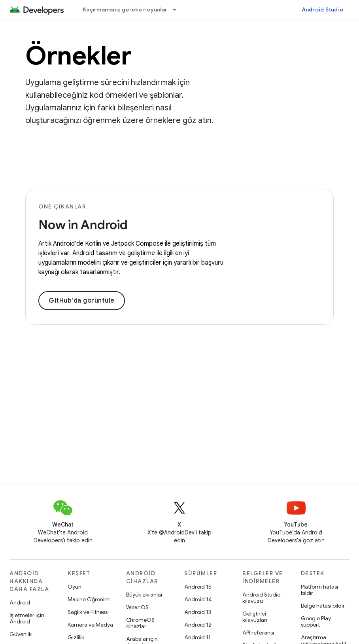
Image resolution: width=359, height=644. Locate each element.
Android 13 (198, 612)
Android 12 (198, 625)
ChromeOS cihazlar (140, 623)
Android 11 (197, 637)
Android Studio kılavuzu (261, 598)
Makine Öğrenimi (89, 599)
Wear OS (137, 607)
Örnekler (78, 56)
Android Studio (323, 9)
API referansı (258, 633)
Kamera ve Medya (90, 625)
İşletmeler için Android (27, 618)
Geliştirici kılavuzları (255, 617)
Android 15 (198, 587)
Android (20, 602)
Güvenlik (21, 634)
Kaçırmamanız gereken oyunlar (125, 9)
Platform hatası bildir (319, 590)
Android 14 (198, 599)
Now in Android (83, 225)
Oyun (75, 587)
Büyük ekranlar (145, 595)
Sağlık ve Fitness (88, 612)
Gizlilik (76, 637)
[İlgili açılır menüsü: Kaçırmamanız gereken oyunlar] (178, 9)
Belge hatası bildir (323, 606)
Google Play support (316, 621)
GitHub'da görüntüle (82, 301)
